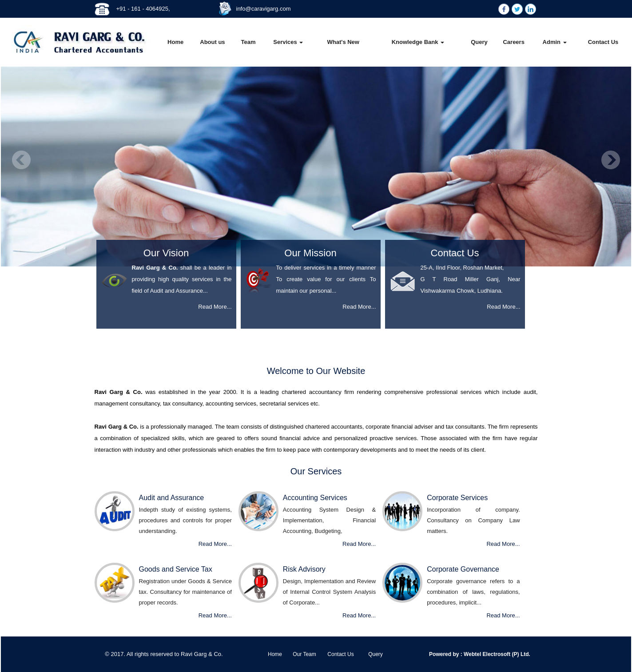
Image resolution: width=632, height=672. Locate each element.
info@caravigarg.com (264, 9)
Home (175, 42)
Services (288, 42)
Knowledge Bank (418, 42)
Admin (555, 42)
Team (248, 42)
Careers (513, 42)
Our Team (304, 654)
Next (610, 160)
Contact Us (603, 42)
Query (479, 42)
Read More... (215, 307)
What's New (343, 42)
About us (212, 42)
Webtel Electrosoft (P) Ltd (496, 654)
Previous (22, 160)
